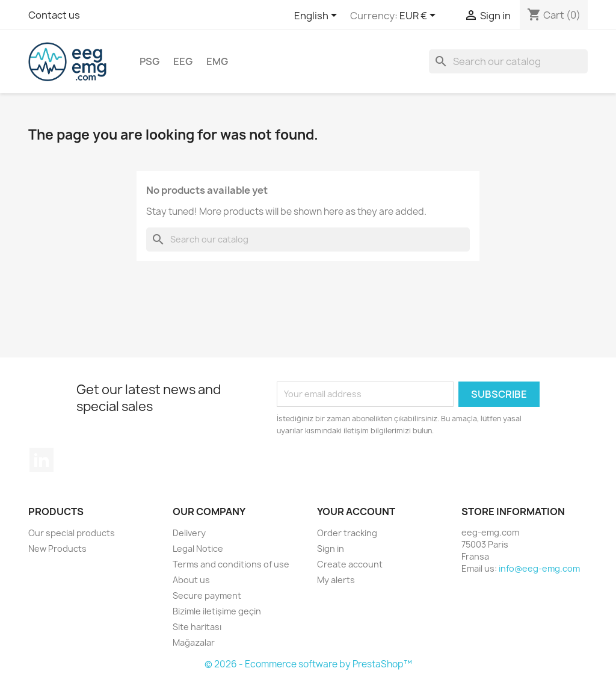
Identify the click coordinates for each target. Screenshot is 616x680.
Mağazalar (194, 642)
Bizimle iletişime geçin (217, 611)
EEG (183, 61)
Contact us (54, 15)
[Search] (508, 61)
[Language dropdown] (318, 16)
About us (191, 580)
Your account (356, 512)
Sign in (331, 549)
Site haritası (197, 627)
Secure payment (207, 595)
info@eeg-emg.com (539, 568)
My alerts (336, 580)
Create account (350, 564)
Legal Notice (198, 549)
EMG (217, 61)
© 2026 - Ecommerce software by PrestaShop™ (308, 664)
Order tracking (347, 533)
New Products (57, 549)
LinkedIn (42, 460)
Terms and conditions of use (231, 564)
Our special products (72, 533)
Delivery (189, 533)
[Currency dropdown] (420, 16)
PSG (149, 61)
